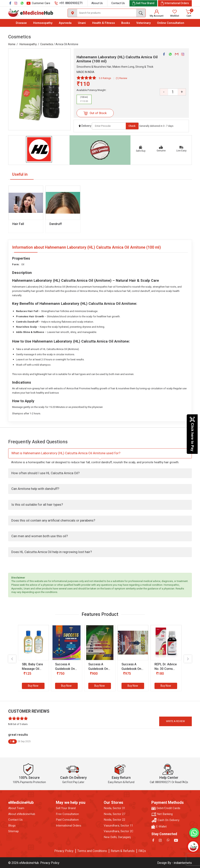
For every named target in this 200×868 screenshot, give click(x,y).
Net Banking (162, 814)
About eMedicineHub (22, 814)
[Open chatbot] (193, 846)
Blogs (12, 826)
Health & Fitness (104, 23)
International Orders (69, 826)
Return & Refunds (123, 851)
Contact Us (118, 3)
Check (132, 126)
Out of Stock (95, 113)
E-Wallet (159, 827)
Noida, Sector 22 (114, 820)
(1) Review (121, 78)
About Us (97, 3)
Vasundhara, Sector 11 (118, 826)
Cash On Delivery (165, 820)
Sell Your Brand (66, 808)
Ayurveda (65, 23)
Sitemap (13, 831)
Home (12, 44)
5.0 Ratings (105, 78)
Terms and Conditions (92, 851)
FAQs (142, 851)
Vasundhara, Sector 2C (119, 831)
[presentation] (12, 659)
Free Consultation (67, 814)
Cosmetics (47, 44)
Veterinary (143, 23)
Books (126, 23)
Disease (21, 23)
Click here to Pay (192, 434)
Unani (82, 23)
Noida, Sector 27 (114, 814)
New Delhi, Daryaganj (117, 837)
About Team (16, 808)
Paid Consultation (67, 820)
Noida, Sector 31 (114, 808)
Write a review (175, 721)
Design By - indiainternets (175, 863)
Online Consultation (171, 23)
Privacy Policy (64, 851)
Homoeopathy (43, 23)
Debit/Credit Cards (166, 808)
